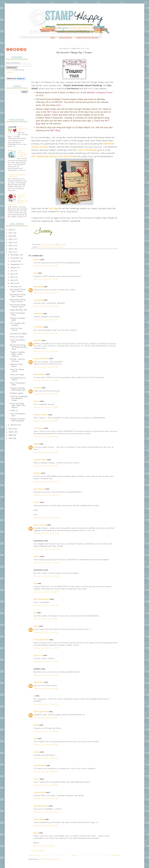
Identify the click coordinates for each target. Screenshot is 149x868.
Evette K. (37, 340)
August (14, 267)
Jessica (37, 556)
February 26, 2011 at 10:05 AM (46, 495)
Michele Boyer (39, 374)
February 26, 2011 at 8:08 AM (46, 421)
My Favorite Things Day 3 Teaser (18, 295)
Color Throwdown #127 (18, 415)
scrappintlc (38, 300)
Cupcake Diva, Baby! (19, 334)
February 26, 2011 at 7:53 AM (46, 407)
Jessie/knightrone (41, 806)
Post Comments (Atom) (50, 859)
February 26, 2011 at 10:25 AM (46, 518)
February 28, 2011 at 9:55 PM (46, 826)
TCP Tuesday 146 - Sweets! (18, 324)
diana (36, 626)
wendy (36, 752)
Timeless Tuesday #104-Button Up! (18, 389)
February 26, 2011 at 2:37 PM (46, 632)
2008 (11, 435)
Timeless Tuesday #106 (17, 319)
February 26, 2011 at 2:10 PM (46, 619)
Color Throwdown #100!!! (23, 128)
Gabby (36, 444)
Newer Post (34, 855)
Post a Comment (38, 851)
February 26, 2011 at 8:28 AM (46, 452)
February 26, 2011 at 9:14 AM (46, 466)
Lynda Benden (40, 765)
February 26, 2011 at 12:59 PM (46, 592)
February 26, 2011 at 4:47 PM (46, 662)
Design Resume (66, 38)
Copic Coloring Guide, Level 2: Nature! (22, 153)
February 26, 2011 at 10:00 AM (46, 482)
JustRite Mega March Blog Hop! (18, 176)
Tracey (36, 401)
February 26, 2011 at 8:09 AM (46, 437)
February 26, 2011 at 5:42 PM (46, 704)
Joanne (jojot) (39, 792)
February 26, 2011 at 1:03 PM (46, 605)
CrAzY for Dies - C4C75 (17, 329)
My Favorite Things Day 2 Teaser (18, 301)
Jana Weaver (39, 489)
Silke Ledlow (39, 819)
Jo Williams (39, 327)
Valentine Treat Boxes (16, 365)
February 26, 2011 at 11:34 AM (46, 563)
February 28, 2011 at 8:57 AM (46, 799)
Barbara (37, 473)
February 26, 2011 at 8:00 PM (46, 758)
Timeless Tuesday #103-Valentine (17, 420)
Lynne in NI (38, 655)
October (14, 261)
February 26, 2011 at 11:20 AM (46, 549)
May (13, 277)
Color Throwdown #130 (18, 314)
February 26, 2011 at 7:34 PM (46, 731)
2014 (11, 242)
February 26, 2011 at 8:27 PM (46, 772)
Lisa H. (36, 779)
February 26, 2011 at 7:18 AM (46, 380)
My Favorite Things (56, 247)
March (13, 283)
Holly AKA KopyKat (41, 599)
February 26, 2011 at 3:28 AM (46, 306)
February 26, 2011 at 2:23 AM (46, 293)
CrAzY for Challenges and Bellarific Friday (19, 398)
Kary (36, 273)
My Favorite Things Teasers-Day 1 (18, 306)
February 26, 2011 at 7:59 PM (46, 745)
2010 (11, 429)
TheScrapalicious (41, 712)
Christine (37, 388)
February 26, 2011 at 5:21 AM (46, 320)
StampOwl (38, 314)
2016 (11, 236)
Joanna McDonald (41, 358)
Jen (35, 613)
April (13, 280)
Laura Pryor (39, 428)
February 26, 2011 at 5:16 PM (46, 675)
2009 (11, 432)
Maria (36, 833)
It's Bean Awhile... (17, 393)
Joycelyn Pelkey (40, 460)
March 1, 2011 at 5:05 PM (44, 846)
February (15, 287)
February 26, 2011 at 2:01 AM (46, 266)
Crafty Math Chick (41, 640)
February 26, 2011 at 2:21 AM (46, 279)
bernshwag (38, 287)
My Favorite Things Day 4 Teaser (18, 290)
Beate (36, 725)
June (13, 274)
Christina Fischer (41, 415)
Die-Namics (43, 247)
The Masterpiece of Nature (18, 379)
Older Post (116, 855)
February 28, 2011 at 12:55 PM (46, 812)
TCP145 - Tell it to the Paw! (17, 360)
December (15, 255)
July (12, 271)
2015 (11, 239)
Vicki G (36, 502)
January (14, 425)
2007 (11, 438)
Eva (35, 583)
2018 (11, 230)
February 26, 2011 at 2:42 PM (46, 648)
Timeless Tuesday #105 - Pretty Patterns (17, 354)
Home (53, 38)
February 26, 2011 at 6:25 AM (46, 367)
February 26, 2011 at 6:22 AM (46, 351)
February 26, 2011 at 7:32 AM (46, 394)
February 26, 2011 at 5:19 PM (46, 689)
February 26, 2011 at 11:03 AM (46, 533)
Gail (35, 738)
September (15, 264)
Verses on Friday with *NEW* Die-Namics (18, 405)
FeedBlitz (10, 72)
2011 (11, 252)
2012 (11, 249)
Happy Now (39, 682)
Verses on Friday (17, 337)
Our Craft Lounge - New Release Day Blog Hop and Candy (18, 200)
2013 (11, 246)
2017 (11, 233)
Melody (37, 260)
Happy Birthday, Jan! (18, 310)
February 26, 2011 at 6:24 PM (46, 718)
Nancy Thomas (40, 525)
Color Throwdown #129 (18, 341)
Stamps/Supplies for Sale (87, 38)
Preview (9, 70)
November (15, 258)
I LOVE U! (14, 410)
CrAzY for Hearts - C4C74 (18, 370)
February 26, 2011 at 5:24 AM (46, 333)
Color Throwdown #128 (18, 384)
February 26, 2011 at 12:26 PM (46, 576)
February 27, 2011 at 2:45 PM (46, 785)
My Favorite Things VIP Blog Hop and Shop (18, 347)
